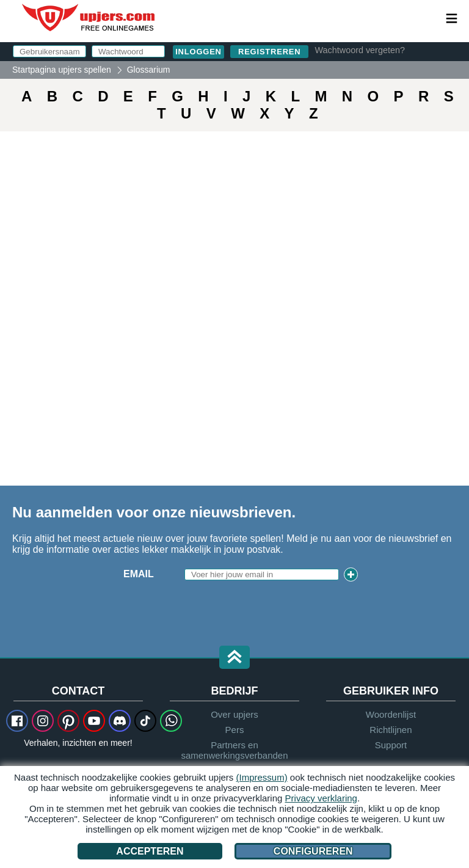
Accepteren (150, 851)
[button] (234, 658)
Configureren (313, 851)
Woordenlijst (391, 714)
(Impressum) (262, 777)
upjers (89, 18)
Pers (235, 730)
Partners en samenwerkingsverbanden (234, 750)
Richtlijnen (391, 730)
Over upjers (234, 714)
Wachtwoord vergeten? (359, 50)
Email (139, 574)
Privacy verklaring (321, 798)
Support (391, 745)
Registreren (269, 52)
